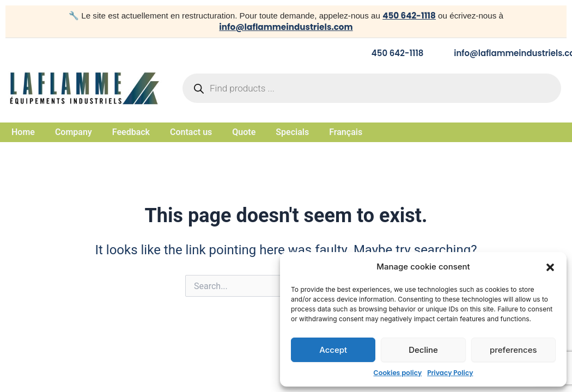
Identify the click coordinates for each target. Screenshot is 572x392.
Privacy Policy (450, 373)
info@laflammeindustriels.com (286, 27)
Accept (333, 350)
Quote (244, 132)
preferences (513, 350)
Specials (292, 132)
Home (23, 132)
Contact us (191, 132)
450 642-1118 (409, 16)
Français (346, 132)
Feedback (131, 132)
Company (74, 132)
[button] (550, 267)
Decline (423, 350)
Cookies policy (398, 373)
